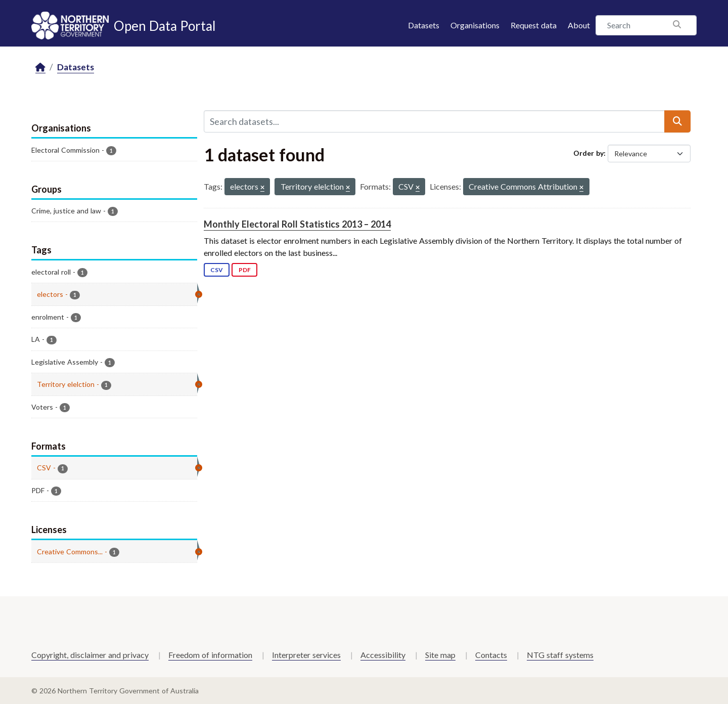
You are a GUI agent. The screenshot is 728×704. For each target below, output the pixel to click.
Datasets (424, 25)
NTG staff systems (560, 655)
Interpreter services (306, 655)
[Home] (40, 68)
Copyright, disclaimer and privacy (90, 655)
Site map (440, 655)
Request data (534, 25)
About (579, 25)
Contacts (491, 655)
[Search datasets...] (434, 121)
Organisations (475, 25)
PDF (245, 270)
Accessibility (383, 655)
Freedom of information (210, 655)
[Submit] (677, 121)
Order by (588, 153)
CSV (217, 270)
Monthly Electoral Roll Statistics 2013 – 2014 (297, 224)
